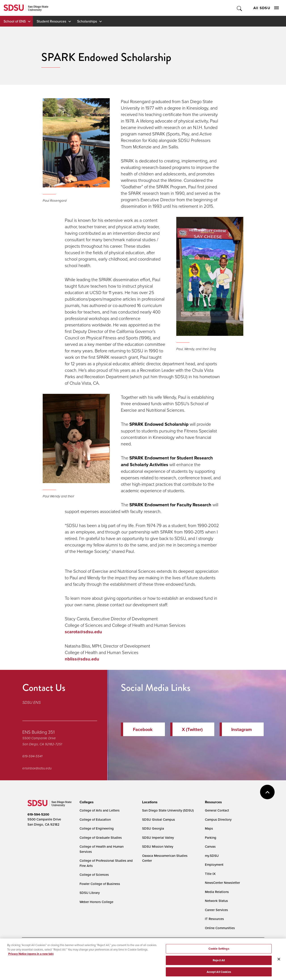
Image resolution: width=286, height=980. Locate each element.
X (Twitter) (192, 729)
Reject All (219, 964)
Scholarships (87, 21)
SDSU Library (90, 893)
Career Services (216, 910)
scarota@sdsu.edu (83, 632)
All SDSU (266, 8)
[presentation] (86, 802)
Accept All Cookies (219, 975)
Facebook (143, 729)
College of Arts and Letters (100, 810)
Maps (209, 828)
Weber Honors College (96, 902)
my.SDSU (212, 856)
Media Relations (217, 892)
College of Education (95, 819)
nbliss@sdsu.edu (82, 659)
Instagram (242, 729)
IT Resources (214, 919)
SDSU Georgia (153, 828)
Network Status (216, 901)
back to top (267, 792)
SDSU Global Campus (159, 819)
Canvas (210, 846)
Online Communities (220, 928)
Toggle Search (240, 8)
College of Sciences (94, 875)
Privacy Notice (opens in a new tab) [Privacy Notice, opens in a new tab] (31, 957)
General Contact (217, 810)
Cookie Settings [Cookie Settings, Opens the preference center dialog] (219, 952)
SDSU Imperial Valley (158, 838)
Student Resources (51, 21)
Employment (214, 865)
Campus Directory (218, 819)
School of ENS (15, 21)
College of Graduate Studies (101, 838)
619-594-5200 (38, 814)
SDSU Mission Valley (158, 846)
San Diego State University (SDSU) (168, 810)
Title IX (210, 874)
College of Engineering (97, 828)
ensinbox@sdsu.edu (37, 768)
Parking (211, 838)
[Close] (279, 963)
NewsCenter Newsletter (222, 883)
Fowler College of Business (100, 884)
